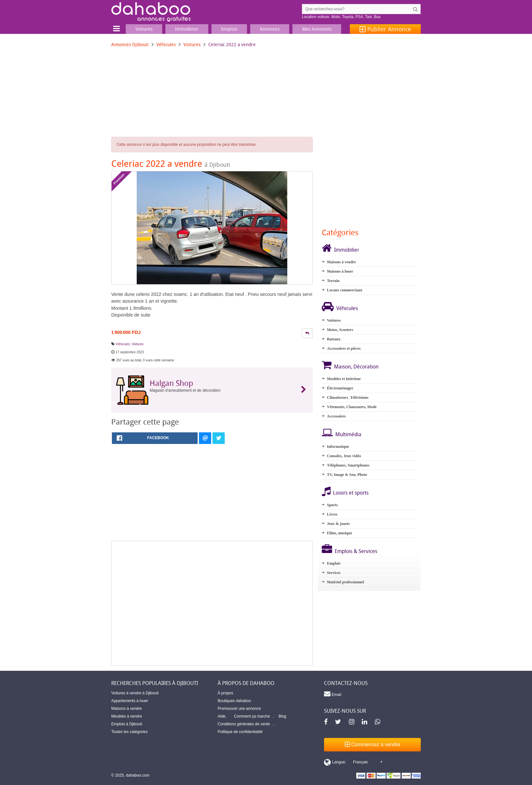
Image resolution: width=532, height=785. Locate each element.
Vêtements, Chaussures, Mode (352, 407)
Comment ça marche (252, 716)
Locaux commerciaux (345, 290)
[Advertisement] (212, 603)
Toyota (348, 17)
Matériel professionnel (345, 582)
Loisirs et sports (351, 493)
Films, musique (340, 533)
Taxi (368, 17)
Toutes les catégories (129, 732)
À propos (225, 693)
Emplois (334, 563)
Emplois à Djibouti (127, 724)
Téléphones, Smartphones (348, 465)
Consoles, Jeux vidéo (344, 456)
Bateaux (334, 339)
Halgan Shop (171, 383)
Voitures (192, 44)
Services (334, 573)
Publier (385, 29)
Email (333, 694)
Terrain (333, 281)
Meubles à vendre (127, 716)
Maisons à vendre (341, 262)
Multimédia (348, 434)
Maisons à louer (340, 271)
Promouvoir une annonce (239, 709)
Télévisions (359, 398)
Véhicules (166, 44)
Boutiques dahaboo (234, 701)
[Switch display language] (353, 762)
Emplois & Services (356, 551)
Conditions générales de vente (244, 724)
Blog (282, 716)
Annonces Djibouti (130, 44)
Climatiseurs (337, 398)
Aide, (222, 716)
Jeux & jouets (338, 524)
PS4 (359, 17)
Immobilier (347, 250)
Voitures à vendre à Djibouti (135, 693)
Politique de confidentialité (240, 732)
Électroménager (340, 388)
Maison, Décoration (356, 367)
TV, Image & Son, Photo (347, 475)
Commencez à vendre (373, 745)
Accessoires (336, 416)
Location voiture (315, 17)
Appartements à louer (130, 701)
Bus (377, 17)
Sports (332, 505)
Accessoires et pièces (344, 348)
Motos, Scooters (340, 330)
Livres (332, 514)
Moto (335, 17)
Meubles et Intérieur (344, 379)
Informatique (338, 447)
